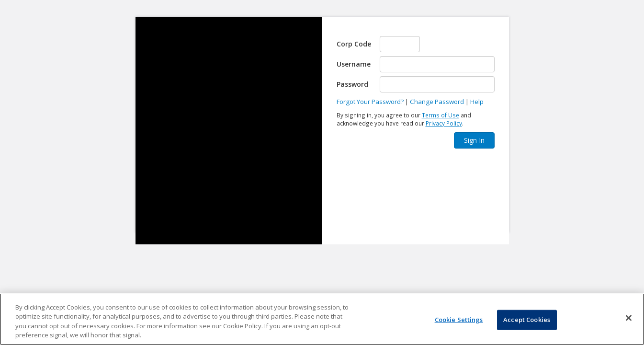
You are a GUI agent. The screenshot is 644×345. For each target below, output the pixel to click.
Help (477, 102)
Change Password (437, 102)
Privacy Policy (444, 123)
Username (354, 64)
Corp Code (354, 44)
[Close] (629, 318)
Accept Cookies (527, 320)
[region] (322, 319)
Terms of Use (441, 115)
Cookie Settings (459, 320)
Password (352, 84)
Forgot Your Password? (370, 102)
